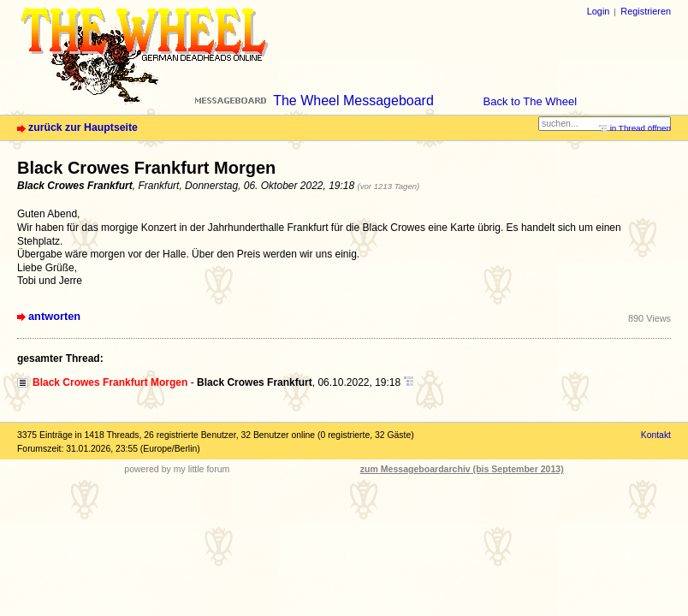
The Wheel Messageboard (353, 101)
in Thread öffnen (641, 128)
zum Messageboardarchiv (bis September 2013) (462, 469)
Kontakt (656, 435)
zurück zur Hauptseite (83, 127)
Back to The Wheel (531, 101)
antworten (54, 316)
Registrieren (646, 11)
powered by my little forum (177, 469)
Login (599, 11)
